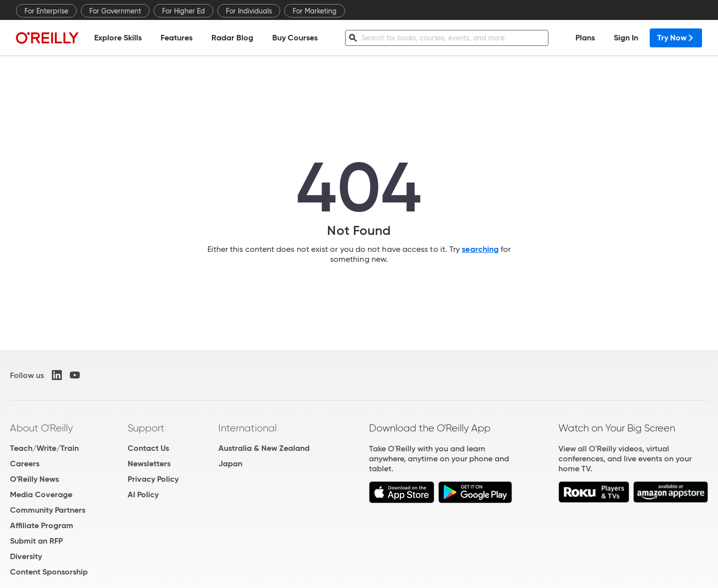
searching (480, 249)
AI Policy (143, 494)
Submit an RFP (36, 541)
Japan (230, 464)
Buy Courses (295, 38)
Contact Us (148, 448)
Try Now (676, 38)
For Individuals (249, 11)
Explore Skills (118, 38)
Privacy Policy (153, 479)
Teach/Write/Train (44, 448)
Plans (585, 38)
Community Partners (48, 510)
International (248, 428)
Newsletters (149, 464)
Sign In (626, 38)
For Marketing (315, 11)
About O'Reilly (41, 428)
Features (177, 38)
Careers (25, 464)
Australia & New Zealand (264, 448)
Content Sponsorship (49, 572)
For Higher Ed (183, 11)
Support (146, 428)
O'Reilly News (34, 479)
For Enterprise (46, 11)
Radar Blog (232, 38)
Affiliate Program (42, 525)
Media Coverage (41, 494)
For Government (115, 11)
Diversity (26, 556)
